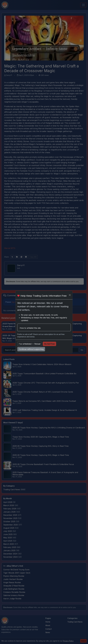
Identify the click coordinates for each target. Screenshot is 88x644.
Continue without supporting (31, 349)
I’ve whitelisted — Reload (30, 344)
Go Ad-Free (49, 344)
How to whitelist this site (30, 328)
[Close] (70, 295)
